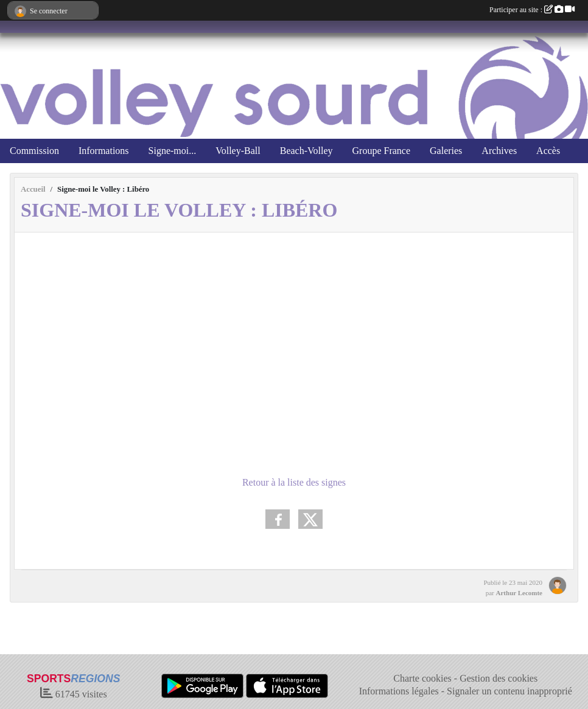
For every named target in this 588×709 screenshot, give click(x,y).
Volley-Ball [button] (238, 151)
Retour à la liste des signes (294, 482)
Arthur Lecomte (519, 593)
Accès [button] (548, 151)
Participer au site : (532, 10)
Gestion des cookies (499, 678)
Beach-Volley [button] (306, 151)
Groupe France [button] (382, 151)
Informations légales (399, 691)
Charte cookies (422, 678)
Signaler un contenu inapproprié (509, 691)
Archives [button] (499, 151)
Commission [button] (34, 151)
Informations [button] (104, 151)
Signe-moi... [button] (173, 151)
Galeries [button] (446, 151)
